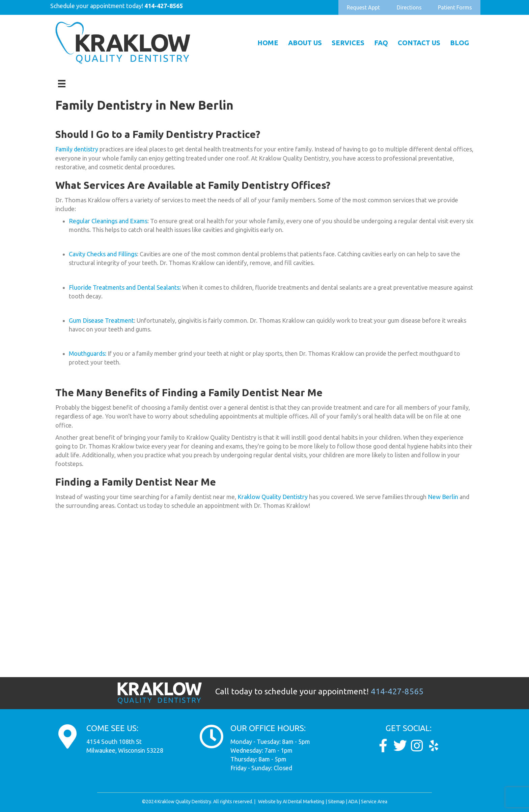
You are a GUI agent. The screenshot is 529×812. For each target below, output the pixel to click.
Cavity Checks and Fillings (103, 254)
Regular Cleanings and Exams (108, 221)
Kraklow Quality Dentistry (272, 497)
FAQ (381, 43)
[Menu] (62, 84)
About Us (305, 43)
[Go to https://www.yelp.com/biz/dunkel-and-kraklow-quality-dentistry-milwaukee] (434, 746)
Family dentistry (77, 149)
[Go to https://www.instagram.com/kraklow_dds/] (417, 746)
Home (268, 43)
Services (348, 43)
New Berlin (443, 497)
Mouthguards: (88, 353)
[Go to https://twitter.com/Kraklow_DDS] (400, 746)
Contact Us (419, 43)
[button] (363, 7)
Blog (460, 43)
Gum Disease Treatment (101, 320)
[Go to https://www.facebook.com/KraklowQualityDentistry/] (383, 746)
